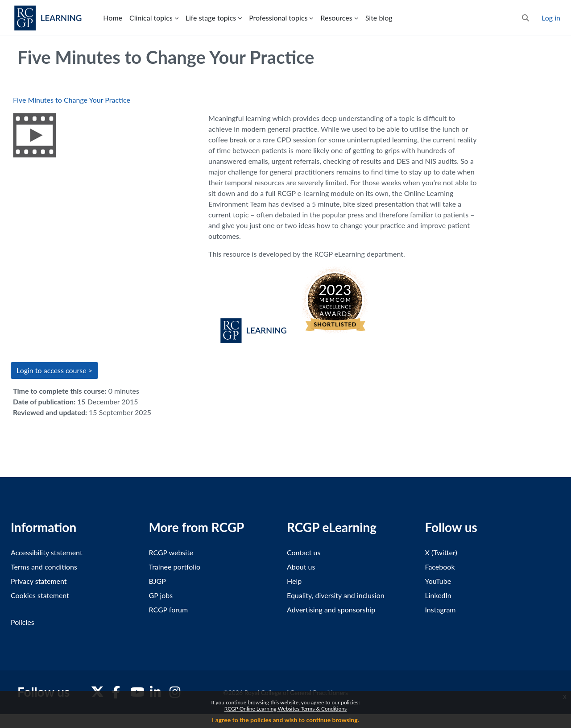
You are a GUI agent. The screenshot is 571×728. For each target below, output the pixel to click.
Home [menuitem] (113, 18)
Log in (551, 18)
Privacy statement (39, 581)
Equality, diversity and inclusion (336, 595)
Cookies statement (40, 595)
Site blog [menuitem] (379, 18)
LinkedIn (438, 595)
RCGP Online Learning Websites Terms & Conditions (285, 709)
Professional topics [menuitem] (278, 18)
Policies (23, 622)
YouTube (438, 581)
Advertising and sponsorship (331, 609)
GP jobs (161, 595)
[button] (525, 18)
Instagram (441, 609)
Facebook (440, 567)
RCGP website (171, 552)
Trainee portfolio (175, 567)
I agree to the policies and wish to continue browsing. (285, 720)
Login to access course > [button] (54, 370)
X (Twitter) (441, 552)
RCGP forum (169, 609)
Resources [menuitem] (336, 18)
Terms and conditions (44, 567)
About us (301, 567)
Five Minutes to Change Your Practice (72, 100)
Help (294, 581)
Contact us (304, 552)
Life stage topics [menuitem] (211, 18)
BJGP (157, 581)
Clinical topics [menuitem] (151, 18)
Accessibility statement (47, 552)
